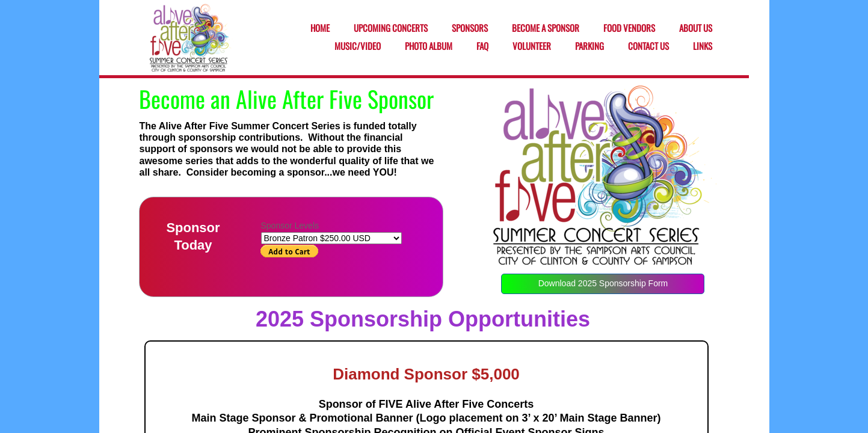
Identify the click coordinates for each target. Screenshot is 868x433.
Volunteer (532, 46)
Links (703, 46)
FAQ (482, 46)
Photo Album (429, 46)
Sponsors (470, 28)
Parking (589, 46)
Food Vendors (629, 28)
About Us (696, 28)
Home (320, 28)
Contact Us (648, 46)
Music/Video (358, 46)
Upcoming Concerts (391, 28)
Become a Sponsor (546, 28)
